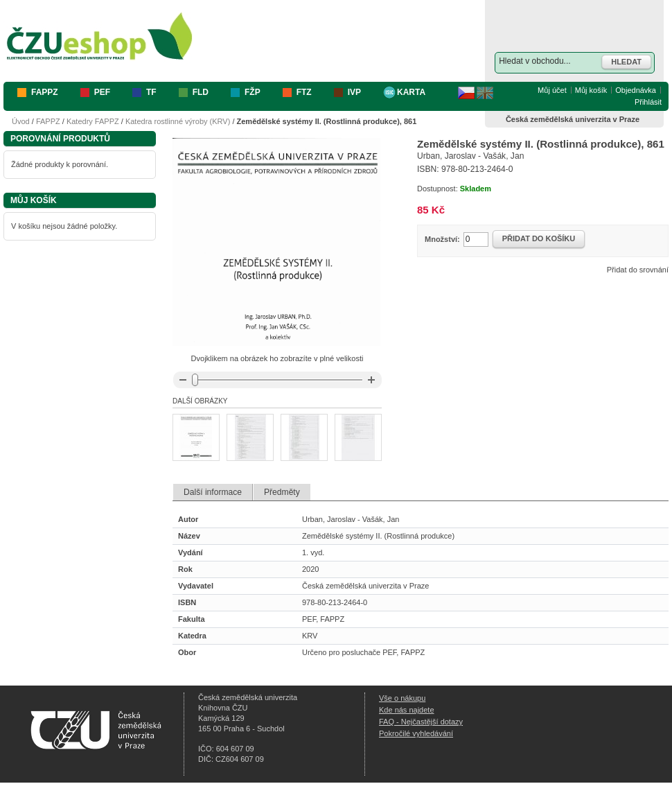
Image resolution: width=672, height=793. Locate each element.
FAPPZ (48, 121)
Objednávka (636, 90)
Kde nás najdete (407, 710)
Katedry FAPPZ (93, 121)
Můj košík (591, 90)
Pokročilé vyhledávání (416, 733)
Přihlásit (648, 102)
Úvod (21, 121)
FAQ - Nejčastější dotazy (421, 722)
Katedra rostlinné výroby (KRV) (178, 121)
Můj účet (552, 90)
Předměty (282, 492)
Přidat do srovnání (638, 270)
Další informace (213, 492)
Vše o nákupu (402, 698)
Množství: (442, 239)
